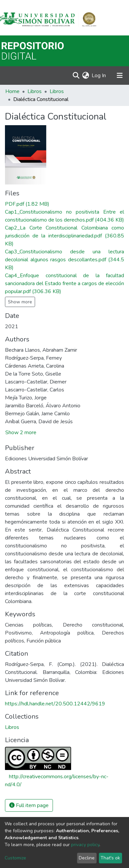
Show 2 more (21, 433)
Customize (15, 858)
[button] (86, 76)
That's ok (110, 858)
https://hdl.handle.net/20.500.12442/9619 (55, 704)
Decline (87, 858)
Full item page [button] (29, 805)
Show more (20, 302)
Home (12, 91)
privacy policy (85, 845)
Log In (99, 76)
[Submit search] (76, 76)
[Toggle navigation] (120, 76)
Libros (35, 91)
